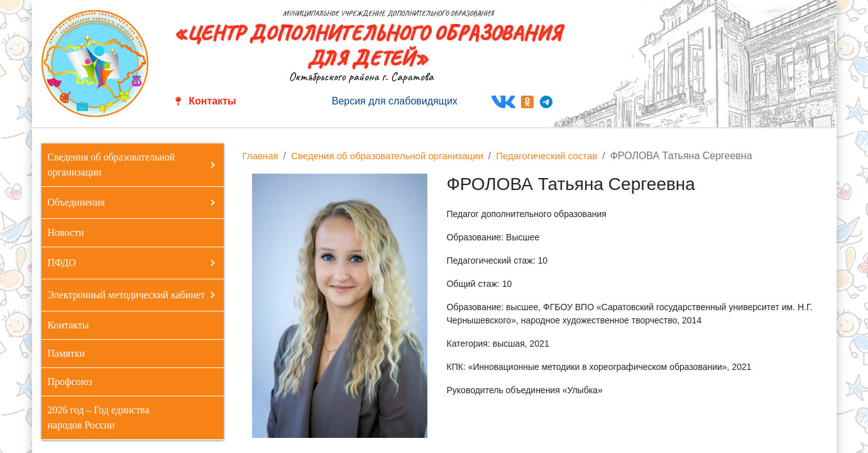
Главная (261, 156)
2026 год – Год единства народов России (99, 417)
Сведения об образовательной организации (387, 156)
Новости (66, 232)
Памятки (66, 353)
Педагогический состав (547, 156)
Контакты (212, 101)
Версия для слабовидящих (395, 101)
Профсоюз (70, 382)
